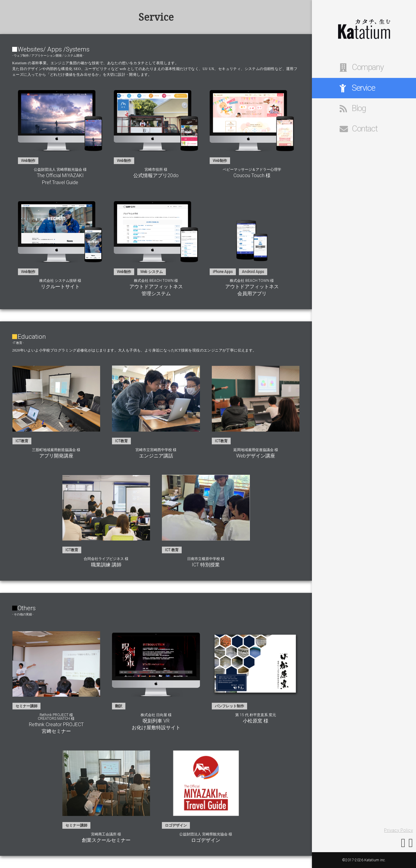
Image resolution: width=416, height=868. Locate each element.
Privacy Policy (399, 830)
